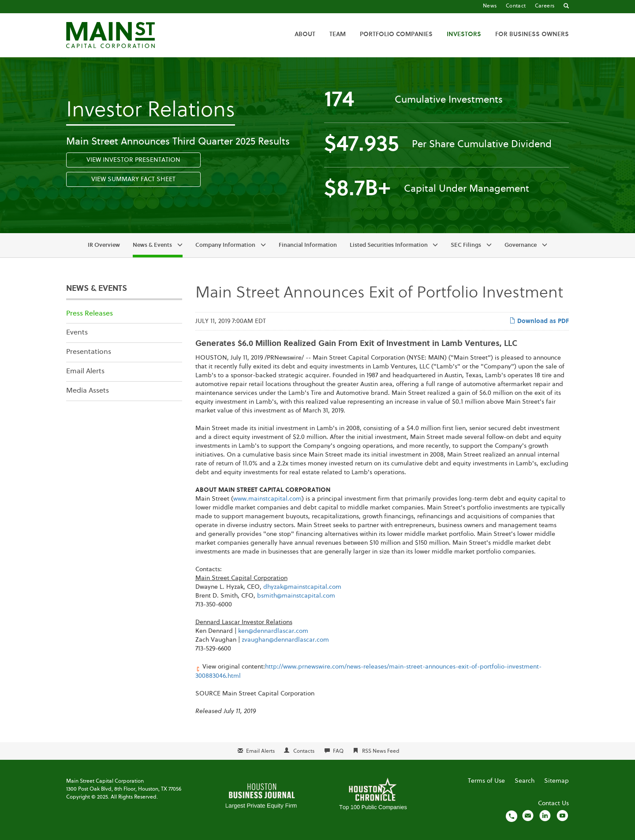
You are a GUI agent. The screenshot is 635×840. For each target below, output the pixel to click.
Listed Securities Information (389, 245)
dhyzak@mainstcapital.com (302, 587)
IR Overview (104, 245)
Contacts (304, 751)
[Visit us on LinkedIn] (545, 816)
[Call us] (512, 816)
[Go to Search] (566, 7)
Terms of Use (486, 781)
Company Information (225, 245)
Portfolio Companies (396, 34)
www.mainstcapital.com (267, 499)
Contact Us (553, 803)
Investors (464, 34)
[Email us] (528, 816)
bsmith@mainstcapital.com (296, 596)
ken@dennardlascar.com (273, 631)
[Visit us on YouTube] (562, 816)
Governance (521, 245)
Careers (545, 6)
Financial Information (308, 245)
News (490, 6)
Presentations (89, 352)
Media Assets (88, 391)
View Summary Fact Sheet (133, 179)
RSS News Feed (381, 751)
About (305, 34)
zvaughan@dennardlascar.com (285, 640)
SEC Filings (466, 245)
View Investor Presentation (133, 160)
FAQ (338, 751)
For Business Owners (532, 34)
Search (525, 781)
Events (77, 333)
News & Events (152, 245)
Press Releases (90, 314)
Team (338, 34)
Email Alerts (85, 372)
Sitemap (557, 781)
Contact (516, 6)
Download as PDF (539, 321)
